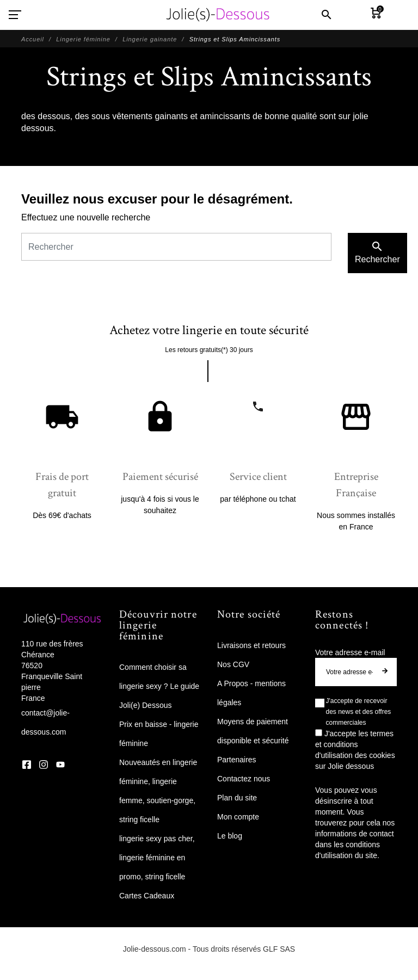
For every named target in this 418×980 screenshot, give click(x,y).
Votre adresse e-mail (350, 652)
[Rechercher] (176, 247)
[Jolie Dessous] (218, 15)
